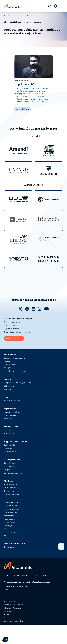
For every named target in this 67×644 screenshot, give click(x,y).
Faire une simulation (14, 357)
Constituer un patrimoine (13, 341)
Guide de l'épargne (11, 482)
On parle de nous (10, 510)
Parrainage (8, 544)
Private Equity (9, 452)
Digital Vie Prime (10, 383)
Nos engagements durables (14, 528)
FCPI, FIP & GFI (9, 449)
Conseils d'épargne (11, 485)
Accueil (7, 16)
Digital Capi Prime (10, 434)
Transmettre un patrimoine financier (17, 351)
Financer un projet (11, 344)
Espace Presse (9, 566)
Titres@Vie (8, 386)
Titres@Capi (8, 437)
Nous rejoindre (9, 538)
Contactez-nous (10, 541)
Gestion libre (9, 467)
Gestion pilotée (9, 464)
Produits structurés (11, 470)
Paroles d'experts (10, 506)
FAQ (6, 554)
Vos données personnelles (13, 640)
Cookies (7, 636)
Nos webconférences (11, 513)
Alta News (14, 16)
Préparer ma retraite (11, 347)
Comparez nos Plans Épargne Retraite (17, 401)
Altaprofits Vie (9, 380)
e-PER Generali (9, 405)
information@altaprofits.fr (13, 627)
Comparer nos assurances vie (14, 377)
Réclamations (9, 633)
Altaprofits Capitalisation (13, 431)
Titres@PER (8, 408)
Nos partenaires (10, 534)
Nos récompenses (10, 531)
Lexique (7, 488)
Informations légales (11, 630)
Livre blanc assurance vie (13, 492)
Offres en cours (10, 548)
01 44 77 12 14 (9, 608)
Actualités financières (28, 16)
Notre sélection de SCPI (12, 419)
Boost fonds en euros (12, 551)
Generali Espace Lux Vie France (15, 390)
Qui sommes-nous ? (11, 524)
